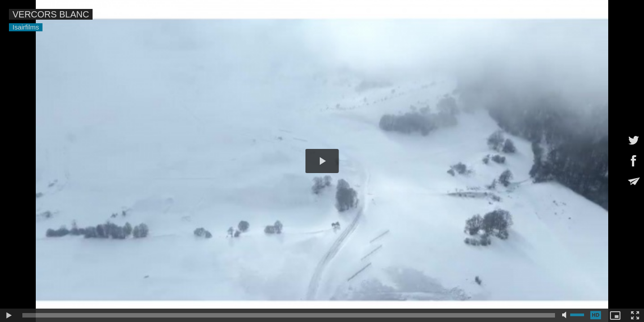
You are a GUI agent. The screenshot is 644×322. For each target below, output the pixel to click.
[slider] (289, 315)
